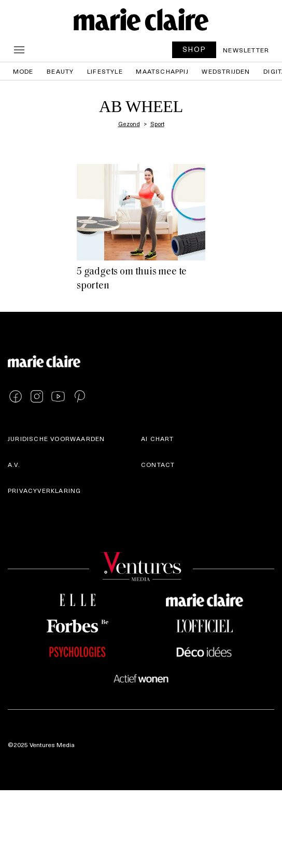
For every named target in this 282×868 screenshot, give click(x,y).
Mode (23, 71)
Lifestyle (105, 71)
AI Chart (158, 438)
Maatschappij (162, 71)
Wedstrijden (226, 71)
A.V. (14, 464)
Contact (158, 464)
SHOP (194, 49)
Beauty (60, 71)
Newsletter (246, 50)
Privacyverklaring (44, 490)
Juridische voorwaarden (56, 438)
